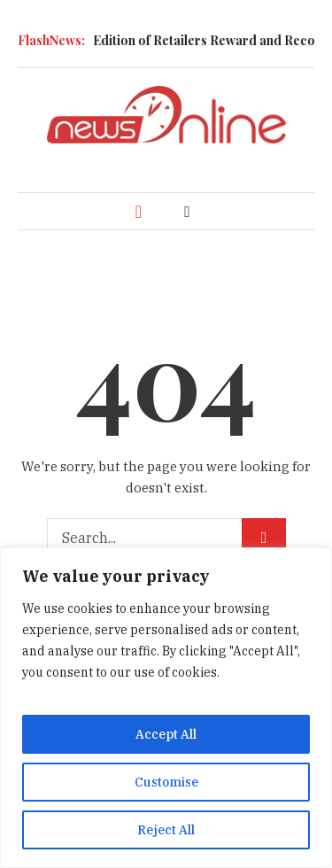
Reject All (166, 830)
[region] (166, 708)
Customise (166, 782)
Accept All (166, 734)
